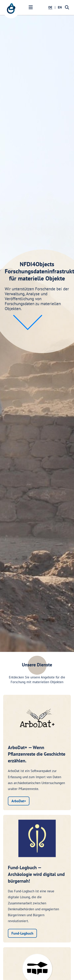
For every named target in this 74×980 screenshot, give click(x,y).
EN (60, 7)
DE (50, 7)
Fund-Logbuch (22, 933)
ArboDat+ (19, 801)
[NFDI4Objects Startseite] (11, 10)
